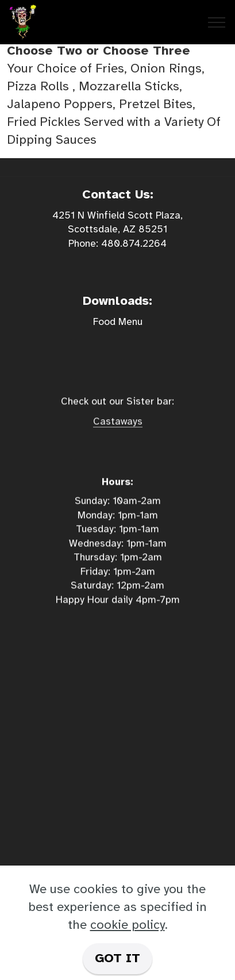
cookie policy (128, 925)
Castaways (118, 431)
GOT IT (118, 958)
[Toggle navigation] (217, 22)
